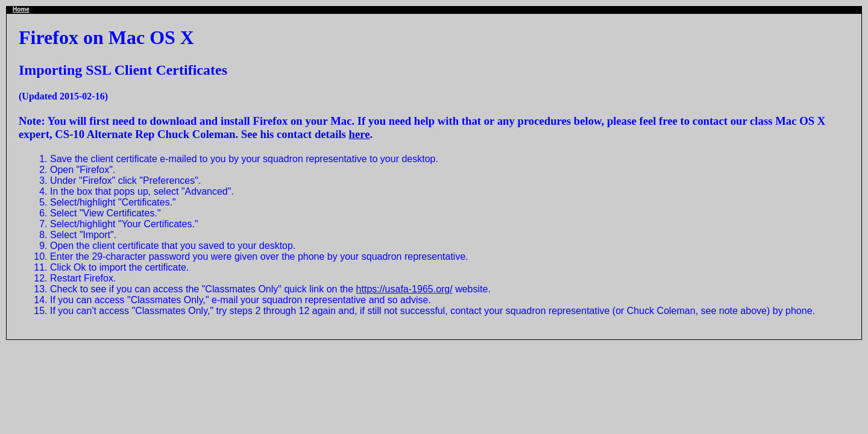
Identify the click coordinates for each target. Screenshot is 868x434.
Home (21, 9)
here (360, 134)
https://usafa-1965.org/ (404, 289)
